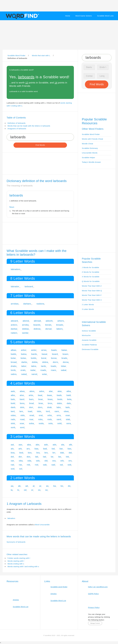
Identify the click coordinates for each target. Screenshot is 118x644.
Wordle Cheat (88, 144)
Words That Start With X (92, 300)
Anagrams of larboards (17, 129)
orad (32, 415)
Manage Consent (95, 623)
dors (40, 407)
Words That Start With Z (92, 286)
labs (59, 407)
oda (29, 461)
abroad (37, 321)
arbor (24, 350)
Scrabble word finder (59, 587)
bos (30, 453)
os (39, 490)
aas (20, 445)
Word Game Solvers (84, 16)
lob (67, 457)
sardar (25, 333)
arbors (61, 321)
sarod (34, 374)
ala (63, 445)
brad (32, 403)
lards (44, 366)
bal (53, 449)
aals (13, 391)
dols (22, 407)
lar (52, 457)
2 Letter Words (88, 304)
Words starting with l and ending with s (23, 566)
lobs (39, 411)
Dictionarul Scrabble (90, 349)
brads (64, 358)
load (30, 411)
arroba (25, 325)
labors (60, 329)
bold (13, 403)
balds (13, 354)
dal (70, 453)
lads (68, 407)
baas (49, 395)
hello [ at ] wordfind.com (98, 587)
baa (36, 449)
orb (62, 461)
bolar (13, 358)
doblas (25, 329)
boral (44, 358)
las (60, 457)
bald (69, 395)
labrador (15, 286)
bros (50, 403)
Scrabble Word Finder (91, 134)
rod (37, 465)
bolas (23, 358)
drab (49, 407)
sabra (14, 374)
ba (55, 486)
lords (13, 370)
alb (71, 445)
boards (37, 325)
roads (43, 370)
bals (13, 399)
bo (62, 486)
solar (44, 374)
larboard (29, 286)
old (46, 461)
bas (69, 449)
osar (68, 415)
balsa (24, 354)
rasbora (40, 304)
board (55, 354)
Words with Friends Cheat (92, 139)
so (46, 490)
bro (46, 453)
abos (32, 391)
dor (20, 457)
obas (66, 411)
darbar (14, 329)
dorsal (49, 329)
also (22, 395)
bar (61, 449)
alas (60, 391)
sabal (64, 370)
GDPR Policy (93, 594)
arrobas (15, 304)
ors (70, 461)
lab (37, 457)
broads (60, 325)
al (34, 486)
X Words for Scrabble (91, 277)
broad (14, 362)
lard (13, 411)
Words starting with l (16, 561)
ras (21, 465)
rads (13, 419)
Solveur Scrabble (89, 331)
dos (29, 457)
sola (50, 423)
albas (13, 350)
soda (41, 423)
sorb (13, 427)
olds (23, 415)
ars (28, 449)
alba (69, 391)
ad (27, 486)
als (12, 449)
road (22, 419)
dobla (35, 362)
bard (22, 399)
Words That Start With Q (92, 291)
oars (57, 411)
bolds (34, 358)
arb (20, 449)
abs (37, 445)
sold (59, 423)
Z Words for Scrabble (91, 272)
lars (21, 411)
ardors (14, 325)
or (32, 490)
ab (19, 486)
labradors (15, 269)
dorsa (66, 362)
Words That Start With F (92, 295)
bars (31, 399)
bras (41, 403)
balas (64, 350)
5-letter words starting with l (19, 558)
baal (40, 395)
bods (60, 399)
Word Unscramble (42, 525)
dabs (60, 403)
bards (34, 354)
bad (45, 449)
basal (44, 354)
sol (21, 469)
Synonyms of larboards (16, 542)
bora (22, 403)
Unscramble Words (90, 153)
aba (29, 445)
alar (51, 391)
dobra (45, 362)
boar (41, 399)
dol (12, 457)
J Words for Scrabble (91, 267)
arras (44, 350)
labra (34, 366)
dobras (37, 329)
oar (12, 461)
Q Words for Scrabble (91, 281)
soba (31, 423)
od (25, 490)
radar (33, 370)
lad (44, 457)
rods (50, 419)
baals (54, 350)
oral (41, 415)
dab (62, 453)
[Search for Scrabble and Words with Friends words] (40, 137)
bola (69, 399)
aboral (26, 321)
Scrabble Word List (21, 607)
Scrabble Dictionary (90, 148)
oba (21, 461)
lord (48, 411)
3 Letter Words (88, 309)
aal (12, 445)
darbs (24, 362)
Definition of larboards (16, 123)
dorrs (55, 362)
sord (22, 427)
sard (59, 419)
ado (46, 445)
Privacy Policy (94, 607)
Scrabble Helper (89, 157)
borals (48, 325)
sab (45, 465)
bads (59, 395)
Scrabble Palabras (89, 345)
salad (24, 374)
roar (31, 419)
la (12, 490)
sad (53, 465)
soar (22, 423)
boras (54, 358)
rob (29, 465)
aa (12, 486)
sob (69, 465)
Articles (16, 600)
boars (65, 354)
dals (69, 403)
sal (61, 465)
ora (54, 461)
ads (55, 445)
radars (14, 333)
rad (12, 465)
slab (68, 419)
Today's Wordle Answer (91, 162)
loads (53, 366)
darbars (27, 304)
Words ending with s (16, 564)
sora (69, 423)
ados (42, 391)
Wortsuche (86, 335)
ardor (34, 350)
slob (13, 423)
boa (13, 453)
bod (21, 453)
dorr (31, 407)
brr (54, 453)
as (47, 486)
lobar (63, 366)
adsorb (49, 321)
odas (13, 415)
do (69, 486)
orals (23, 370)
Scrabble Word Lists (105, 16)
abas (22, 391)
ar (40, 486)
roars (54, 370)
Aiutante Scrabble (89, 340)
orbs (50, 415)
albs (13, 395)
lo (18, 490)
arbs (31, 395)
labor (24, 366)
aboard (14, 321)
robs (40, 419)
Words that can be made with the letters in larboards (29, 126)
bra (38, 453)
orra (59, 415)
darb (13, 407)
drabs (14, 366)
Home (68, 16)
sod (13, 469)
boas (50, 399)
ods (38, 461)
